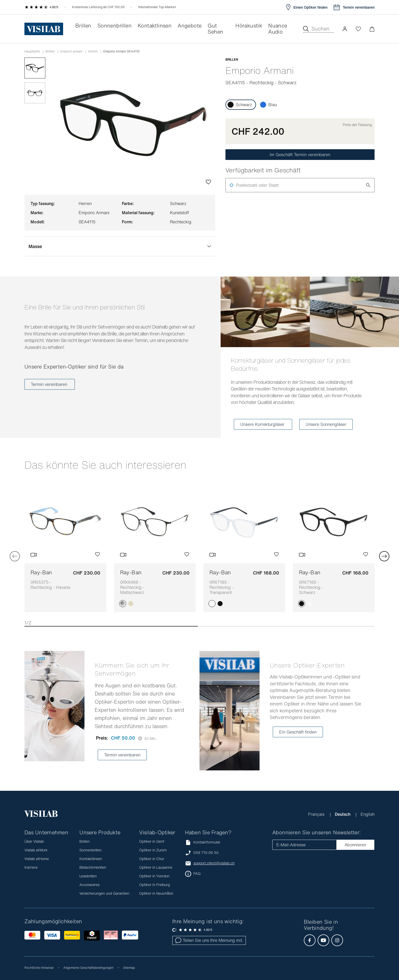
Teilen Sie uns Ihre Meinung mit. (209, 940)
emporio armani (71, 51)
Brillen (50, 51)
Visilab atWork (36, 850)
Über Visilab (34, 841)
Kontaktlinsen (91, 859)
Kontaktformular (203, 842)
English (368, 814)
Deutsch (343, 814)
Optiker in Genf (152, 841)
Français (317, 814)
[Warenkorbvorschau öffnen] (372, 29)
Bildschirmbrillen (93, 867)
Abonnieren (355, 845)
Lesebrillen (88, 876)
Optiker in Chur (152, 859)
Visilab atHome (37, 859)
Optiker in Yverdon (154, 876)
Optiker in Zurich (153, 850)
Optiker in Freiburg (154, 885)
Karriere (31, 867)
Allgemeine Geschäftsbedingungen (88, 968)
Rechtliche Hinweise (39, 968)
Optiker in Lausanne (156, 867)
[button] (345, 29)
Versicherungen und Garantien (104, 893)
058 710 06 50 (206, 853)
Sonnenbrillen (90, 850)
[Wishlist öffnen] (358, 29)
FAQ (197, 874)
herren (93, 51)
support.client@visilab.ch (214, 863)
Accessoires (89, 885)
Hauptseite (32, 51)
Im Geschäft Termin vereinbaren (300, 155)
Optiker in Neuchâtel (156, 893)
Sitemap (129, 968)
